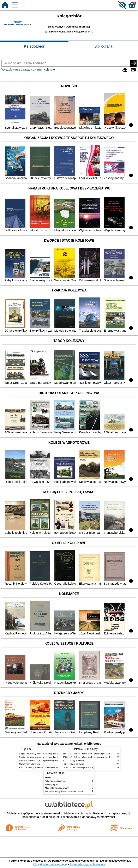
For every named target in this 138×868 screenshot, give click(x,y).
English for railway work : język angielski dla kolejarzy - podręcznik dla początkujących (59, 754)
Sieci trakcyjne (77, 764)
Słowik (48, 778)
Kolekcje (49, 70)
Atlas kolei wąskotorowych (57, 788)
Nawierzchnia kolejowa (30, 764)
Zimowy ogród (51, 785)
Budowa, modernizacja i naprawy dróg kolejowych (42, 761)
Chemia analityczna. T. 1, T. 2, (84, 768)
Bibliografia (103, 46)
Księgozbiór (34, 46)
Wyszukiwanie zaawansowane (22, 70)
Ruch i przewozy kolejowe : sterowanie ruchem (41, 768)
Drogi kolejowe (77, 761)
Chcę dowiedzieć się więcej (50, 864)
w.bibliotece (96, 813)
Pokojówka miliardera (55, 781)
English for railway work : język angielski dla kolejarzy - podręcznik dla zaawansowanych (60, 757)
